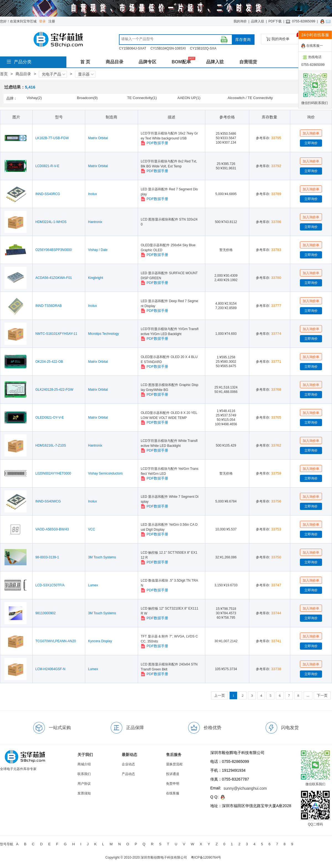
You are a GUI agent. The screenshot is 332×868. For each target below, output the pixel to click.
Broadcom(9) (87, 98)
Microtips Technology (103, 334)
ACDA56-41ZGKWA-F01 (54, 278)
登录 (42, 21)
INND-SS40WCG (48, 501)
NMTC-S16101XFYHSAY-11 (56, 334)
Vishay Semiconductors (105, 473)
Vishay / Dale (98, 250)
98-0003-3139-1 (47, 557)
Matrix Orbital (98, 138)
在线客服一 (312, 46)
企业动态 (128, 764)
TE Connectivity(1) (142, 98)
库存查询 (243, 40)
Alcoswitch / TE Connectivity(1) (250, 98)
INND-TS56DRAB (49, 306)
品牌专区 (147, 62)
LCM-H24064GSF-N (50, 669)
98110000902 (46, 613)
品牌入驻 (258, 21)
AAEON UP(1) (189, 98)
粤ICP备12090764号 (206, 857)
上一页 (220, 695)
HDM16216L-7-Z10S (51, 445)
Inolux (92, 194)
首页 (4, 74)
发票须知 (84, 793)
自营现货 (248, 62)
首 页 (85, 62)
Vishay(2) (34, 98)
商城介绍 (84, 764)
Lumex (93, 585)
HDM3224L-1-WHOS (51, 222)
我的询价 (240, 21)
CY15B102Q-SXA (203, 48)
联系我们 (84, 774)
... (308, 695)
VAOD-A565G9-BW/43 (52, 529)
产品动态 (128, 774)
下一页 (322, 695)
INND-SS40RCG (48, 194)
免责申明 (173, 784)
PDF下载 (275, 21)
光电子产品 (53, 74)
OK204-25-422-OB (49, 362)
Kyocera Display (100, 641)
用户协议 (84, 784)
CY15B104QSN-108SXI (168, 48)
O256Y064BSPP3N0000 (54, 250)
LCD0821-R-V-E (47, 166)
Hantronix (95, 222)
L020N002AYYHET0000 (53, 473)
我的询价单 (283, 37)
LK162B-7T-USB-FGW (52, 138)
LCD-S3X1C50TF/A (50, 585)
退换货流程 (174, 764)
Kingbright (95, 278)
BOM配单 (181, 62)
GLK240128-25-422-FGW (54, 390)
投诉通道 (173, 774)
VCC (91, 529)
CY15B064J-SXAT (133, 48)
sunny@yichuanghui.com (245, 788)
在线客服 (173, 793)
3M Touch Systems (102, 557)
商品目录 (115, 62)
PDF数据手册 (155, 143)
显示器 (86, 74)
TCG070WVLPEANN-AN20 (56, 641)
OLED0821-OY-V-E (50, 418)
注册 (52, 21)
